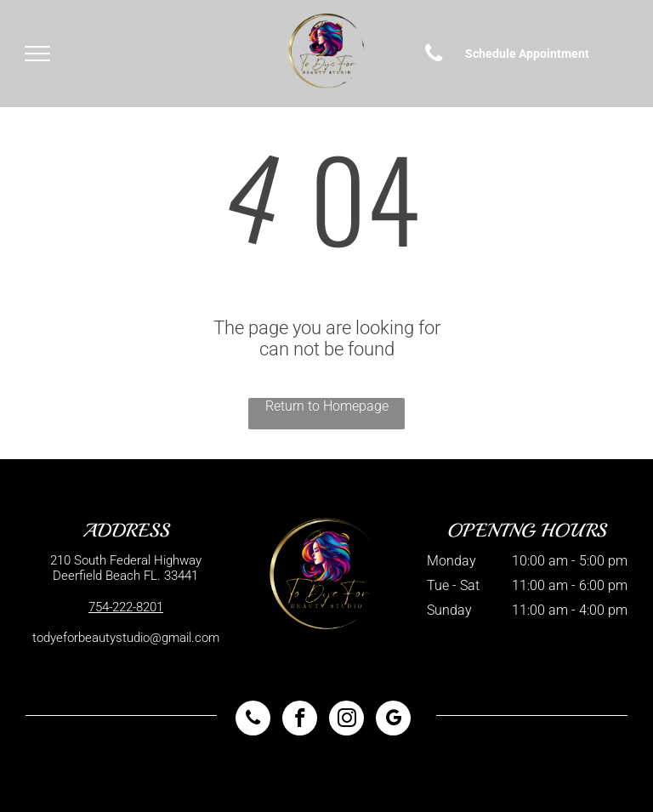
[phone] (253, 720)
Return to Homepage (327, 406)
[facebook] (300, 720)
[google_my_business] (393, 720)
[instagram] (346, 720)
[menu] (37, 54)
